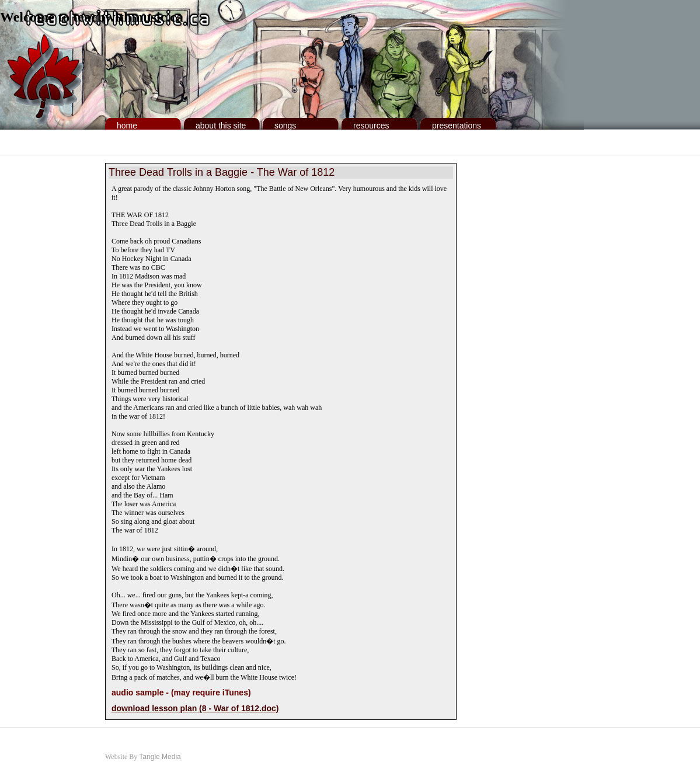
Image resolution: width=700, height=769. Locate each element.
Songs (285, 126)
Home (127, 126)
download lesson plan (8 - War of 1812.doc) (195, 708)
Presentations (457, 126)
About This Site (221, 126)
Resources (371, 126)
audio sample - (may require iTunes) (181, 693)
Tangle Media (160, 757)
